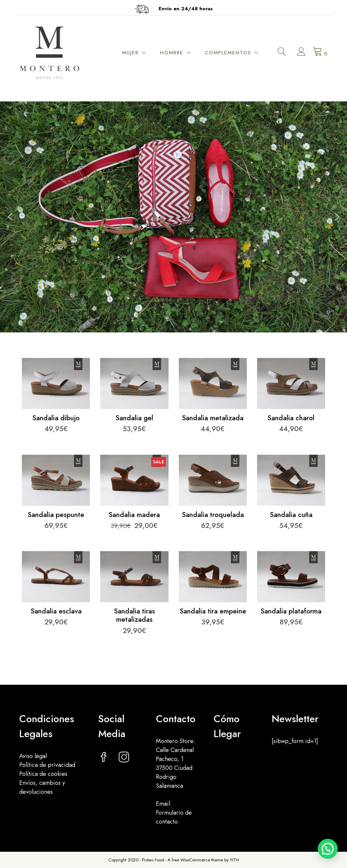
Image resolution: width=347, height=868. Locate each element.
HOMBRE (172, 53)
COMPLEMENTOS (228, 53)
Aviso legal (33, 756)
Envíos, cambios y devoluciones (42, 787)
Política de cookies (43, 774)
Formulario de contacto (174, 817)
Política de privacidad (47, 765)
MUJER (130, 53)
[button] (10, 217)
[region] (173, 217)
